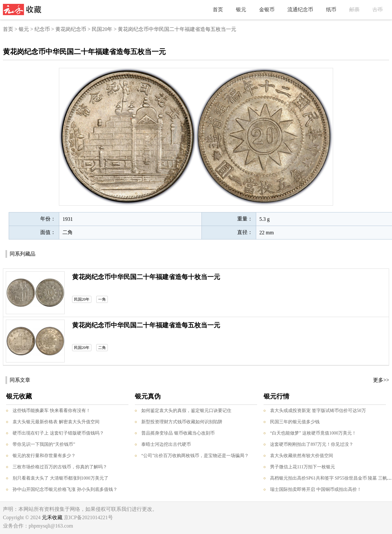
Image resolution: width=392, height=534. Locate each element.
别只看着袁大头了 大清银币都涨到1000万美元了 (61, 478)
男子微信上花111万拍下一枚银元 (303, 467)
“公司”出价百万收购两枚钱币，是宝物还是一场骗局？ (195, 456)
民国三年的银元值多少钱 (295, 422)
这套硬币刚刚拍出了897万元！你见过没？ (312, 444)
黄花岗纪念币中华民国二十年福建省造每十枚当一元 (146, 277)
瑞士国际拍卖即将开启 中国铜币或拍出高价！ (316, 489)
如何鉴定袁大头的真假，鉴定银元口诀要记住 (186, 411)
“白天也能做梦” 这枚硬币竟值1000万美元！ (313, 433)
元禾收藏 (52, 517)
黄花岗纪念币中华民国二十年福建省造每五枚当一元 (146, 325)
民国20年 (102, 29)
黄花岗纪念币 (71, 29)
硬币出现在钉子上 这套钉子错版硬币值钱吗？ (58, 433)
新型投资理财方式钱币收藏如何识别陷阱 (182, 422)
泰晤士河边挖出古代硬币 (166, 444)
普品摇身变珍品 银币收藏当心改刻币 (178, 433)
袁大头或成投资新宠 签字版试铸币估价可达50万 (318, 411)
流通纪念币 (300, 9)
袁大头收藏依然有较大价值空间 (302, 456)
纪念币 (42, 29)
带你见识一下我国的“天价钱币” (44, 444)
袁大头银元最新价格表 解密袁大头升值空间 (56, 422)
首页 (218, 9)
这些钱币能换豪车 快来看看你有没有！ (51, 411)
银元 (241, 9)
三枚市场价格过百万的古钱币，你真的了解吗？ (60, 467)
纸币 (331, 9)
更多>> (381, 380)
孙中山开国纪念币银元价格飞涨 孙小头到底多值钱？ (65, 489)
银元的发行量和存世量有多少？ (44, 456)
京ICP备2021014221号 (88, 517)
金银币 (267, 9)
